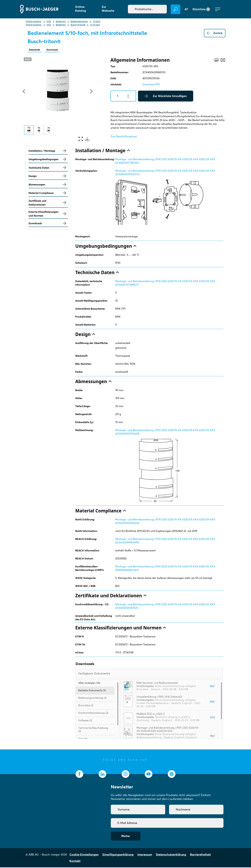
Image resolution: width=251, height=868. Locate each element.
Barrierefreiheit (200, 855)
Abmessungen (48, 185)
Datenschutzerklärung (171, 855)
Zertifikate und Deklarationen (48, 203)
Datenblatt (36, 50)
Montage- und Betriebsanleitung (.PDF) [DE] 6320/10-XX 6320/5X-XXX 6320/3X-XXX (168, 730)
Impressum (145, 855)
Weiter (126, 837)
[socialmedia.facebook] (79, 775)
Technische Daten (48, 168)
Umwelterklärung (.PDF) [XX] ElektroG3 (159, 697)
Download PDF (151, 85)
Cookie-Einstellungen (84, 855)
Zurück (215, 33)
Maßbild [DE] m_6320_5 (151, 714)
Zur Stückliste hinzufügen (166, 97)
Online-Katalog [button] (81, 9)
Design (48, 177)
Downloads (58, 50)
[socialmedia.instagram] (125, 775)
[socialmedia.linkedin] (102, 775)
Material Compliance (48, 194)
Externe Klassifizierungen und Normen (48, 214)
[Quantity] (123, 97)
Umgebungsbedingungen (48, 160)
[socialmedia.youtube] (149, 775)
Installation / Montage (48, 151)
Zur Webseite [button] (108, 9)
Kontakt (75, 862)
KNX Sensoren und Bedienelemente (157, 683)
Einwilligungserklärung (118, 855)
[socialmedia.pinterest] (172, 775)
